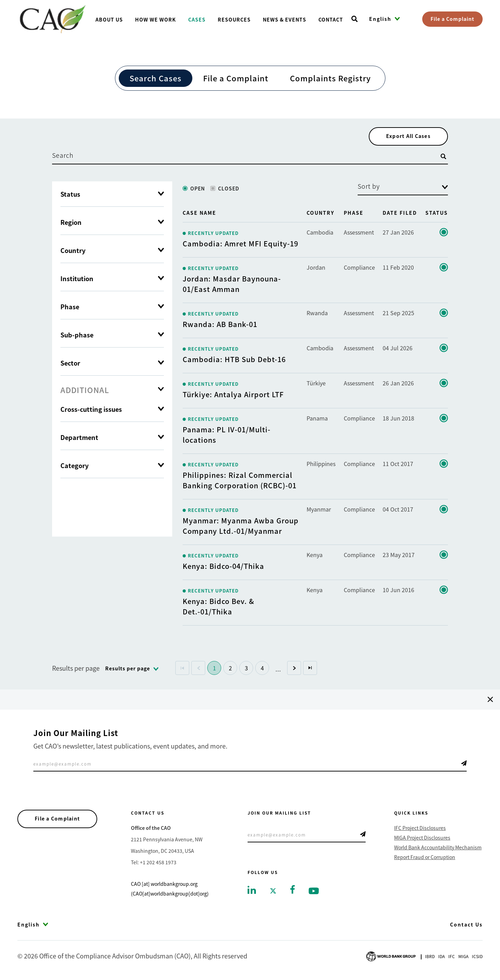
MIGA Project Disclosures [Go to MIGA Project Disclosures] (422, 839)
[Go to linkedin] (252, 891)
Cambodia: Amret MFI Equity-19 (240, 245)
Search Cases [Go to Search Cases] (156, 78)
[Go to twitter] (273, 892)
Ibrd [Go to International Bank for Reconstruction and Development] (430, 958)
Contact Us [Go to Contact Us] (466, 926)
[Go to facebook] (293, 890)
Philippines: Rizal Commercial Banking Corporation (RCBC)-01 (240, 481)
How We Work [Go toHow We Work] (156, 19)
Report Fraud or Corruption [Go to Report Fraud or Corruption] (425, 858)
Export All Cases (406, 137)
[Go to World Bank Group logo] (391, 957)
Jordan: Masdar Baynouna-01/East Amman (232, 285)
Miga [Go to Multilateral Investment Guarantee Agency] (463, 958)
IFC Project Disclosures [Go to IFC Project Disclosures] (420, 829)
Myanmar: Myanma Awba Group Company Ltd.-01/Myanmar (241, 527)
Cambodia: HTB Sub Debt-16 (234, 361)
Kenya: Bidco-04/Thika (223, 567)
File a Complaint (452, 19)
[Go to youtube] (314, 892)
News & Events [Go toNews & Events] (285, 19)
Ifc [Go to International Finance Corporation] (452, 958)
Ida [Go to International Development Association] (441, 958)
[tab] (112, 391)
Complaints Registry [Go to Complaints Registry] (330, 78)
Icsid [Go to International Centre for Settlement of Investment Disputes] (477, 958)
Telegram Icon (464, 765)
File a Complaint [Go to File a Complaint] (236, 78)
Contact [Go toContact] (331, 19)
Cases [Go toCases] (197, 19)
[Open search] (355, 19)
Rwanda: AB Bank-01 (220, 325)
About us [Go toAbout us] (109, 19)
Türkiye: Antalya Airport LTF (233, 396)
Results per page (76, 669)
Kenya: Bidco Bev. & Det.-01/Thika (218, 608)
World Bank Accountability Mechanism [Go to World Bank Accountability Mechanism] (438, 849)
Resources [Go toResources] (234, 19)
